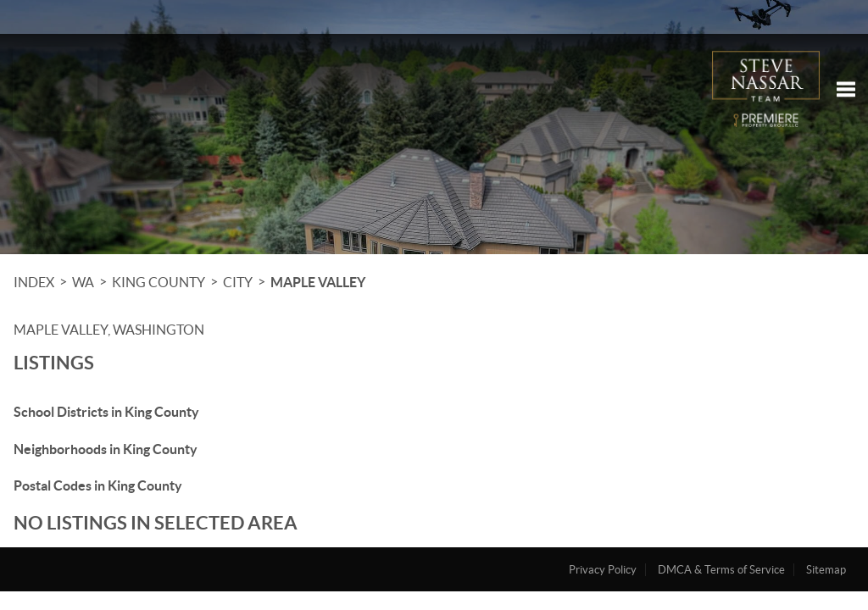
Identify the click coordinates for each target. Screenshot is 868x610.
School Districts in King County (106, 412)
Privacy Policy (603, 570)
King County (159, 282)
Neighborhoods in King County (106, 449)
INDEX (34, 282)
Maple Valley (318, 282)
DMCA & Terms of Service (721, 570)
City (238, 282)
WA (83, 282)
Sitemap (826, 570)
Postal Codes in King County (98, 485)
